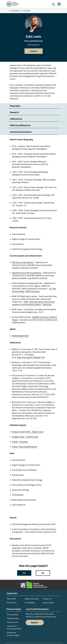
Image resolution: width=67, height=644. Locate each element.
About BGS (15, 11)
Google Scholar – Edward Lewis (25, 437)
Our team (27, 11)
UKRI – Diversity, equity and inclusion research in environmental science (33, 303)
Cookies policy (13, 618)
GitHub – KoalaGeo (20, 442)
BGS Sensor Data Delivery (23, 262)
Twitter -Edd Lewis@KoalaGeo (25, 447)
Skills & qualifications (20, 125)
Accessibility (30, 603)
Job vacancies (48, 603)
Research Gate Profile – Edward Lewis (28, 432)
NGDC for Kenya (32, 291)
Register (35, 623)
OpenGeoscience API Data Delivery (27, 273)
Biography (15, 106)
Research (14, 112)
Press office (12, 603)
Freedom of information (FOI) (14, 627)
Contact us (47, 599)
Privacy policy (13, 614)
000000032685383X (20, 336)
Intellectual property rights (13, 634)
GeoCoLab (47, 304)
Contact (33, 51)
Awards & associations (21, 132)
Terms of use (12, 622)
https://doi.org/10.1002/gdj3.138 (31, 357)
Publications (16, 119)
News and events (32, 599)
